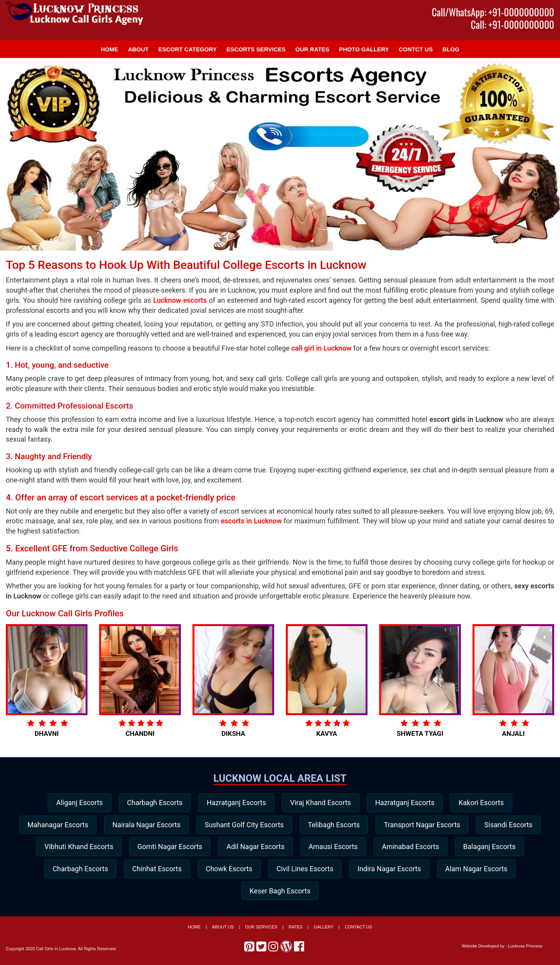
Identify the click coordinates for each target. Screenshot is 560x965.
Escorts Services (256, 49)
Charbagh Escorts (152, 803)
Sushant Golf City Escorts (280, 825)
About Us (223, 929)
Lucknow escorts (180, 300)
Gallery (324, 929)
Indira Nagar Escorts (475, 870)
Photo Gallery (364, 49)
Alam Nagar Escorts (236, 892)
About (138, 49)
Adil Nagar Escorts (331, 848)
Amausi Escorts (410, 848)
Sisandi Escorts (66, 848)
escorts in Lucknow (251, 521)
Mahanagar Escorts (91, 825)
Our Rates (312, 49)
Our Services (261, 929)
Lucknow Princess (525, 948)
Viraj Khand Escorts (321, 803)
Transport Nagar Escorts (462, 825)
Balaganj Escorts (80, 870)
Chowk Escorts (311, 870)
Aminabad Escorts (489, 848)
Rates (296, 929)
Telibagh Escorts (372, 825)
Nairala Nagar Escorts (181, 825)
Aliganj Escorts (75, 803)
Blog (451, 49)
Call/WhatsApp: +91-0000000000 (493, 12)
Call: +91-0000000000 (513, 25)
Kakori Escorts (485, 803)
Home (109, 49)
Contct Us (416, 49)
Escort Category (187, 49)
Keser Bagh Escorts (324, 892)
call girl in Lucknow (321, 348)
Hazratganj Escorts (235, 803)
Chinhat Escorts (237, 870)
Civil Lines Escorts (389, 870)
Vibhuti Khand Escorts (151, 848)
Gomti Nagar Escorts (243, 848)
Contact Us (358, 929)
